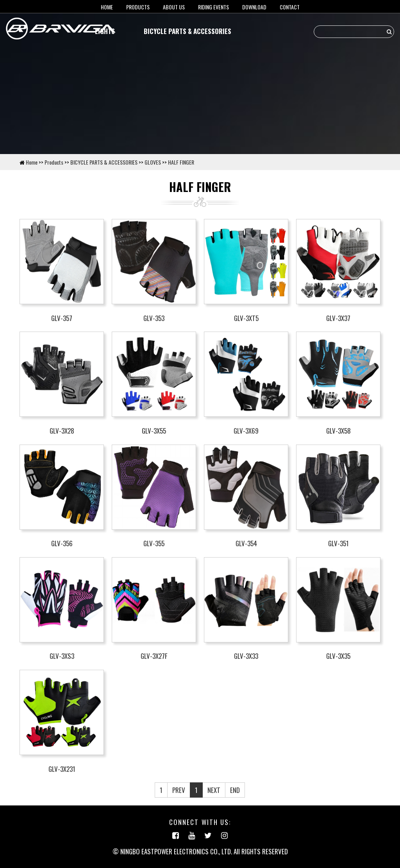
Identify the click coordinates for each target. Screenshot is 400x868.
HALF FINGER (181, 162)
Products (138, 7)
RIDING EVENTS (213, 7)
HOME (107, 7)
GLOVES (153, 162)
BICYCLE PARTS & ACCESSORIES (187, 31)
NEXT (214, 790)
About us (174, 7)
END (235, 790)
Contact (290, 7)
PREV (179, 790)
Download (254, 7)
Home (32, 162)
